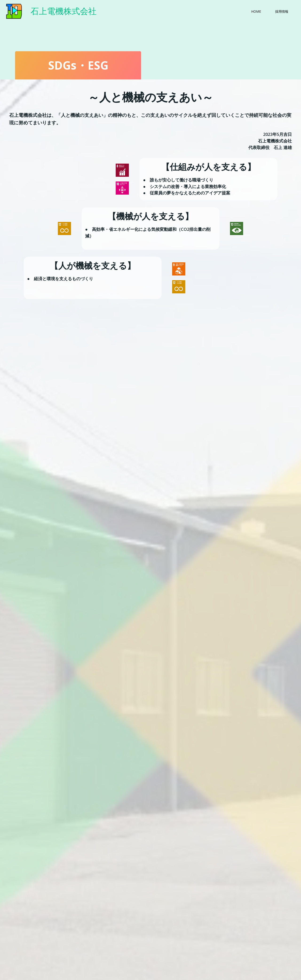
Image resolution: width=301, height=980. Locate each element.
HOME (256, 11)
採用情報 (282, 11)
